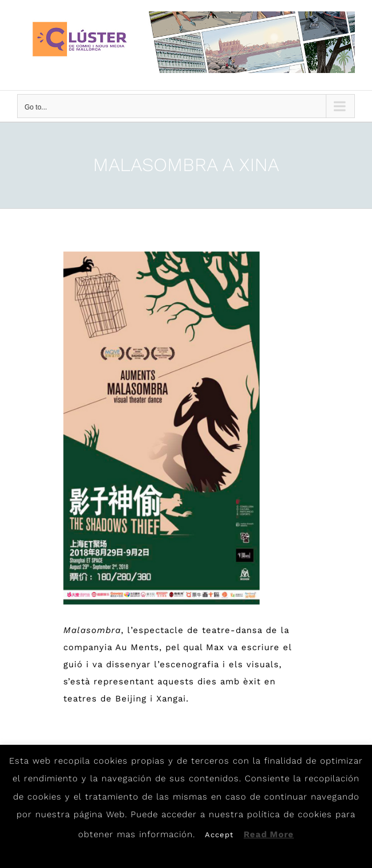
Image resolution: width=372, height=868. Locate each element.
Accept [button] (219, 835)
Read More (269, 834)
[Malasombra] (161, 428)
